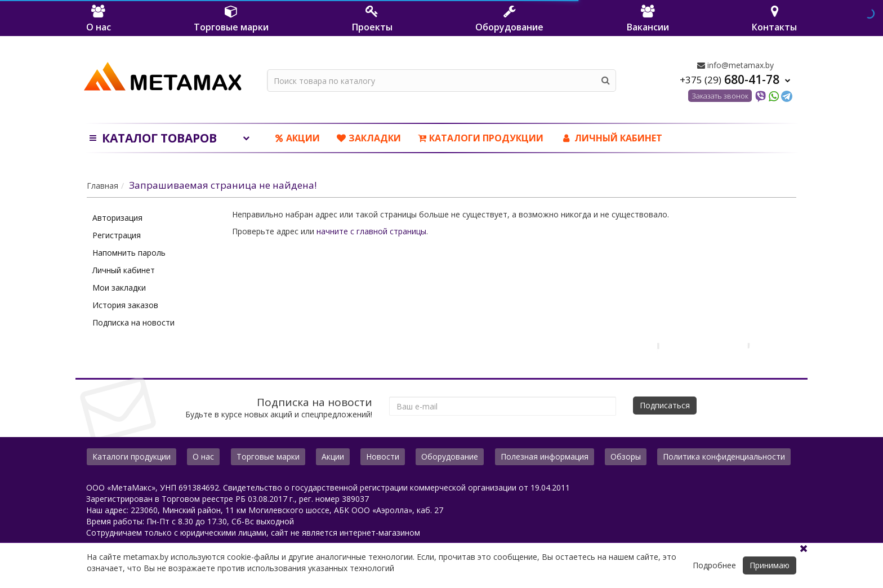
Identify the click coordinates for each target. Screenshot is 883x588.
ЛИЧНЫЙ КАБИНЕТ (611, 138)
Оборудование (450, 456)
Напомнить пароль (129, 253)
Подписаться (665, 405)
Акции (298, 138)
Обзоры (626, 456)
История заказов (125, 305)
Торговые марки (268, 456)
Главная (102, 186)
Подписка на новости (133, 322)
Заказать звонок (720, 96)
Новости (383, 456)
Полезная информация (545, 456)
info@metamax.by (735, 65)
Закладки (369, 138)
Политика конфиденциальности (724, 456)
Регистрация (117, 235)
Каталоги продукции (481, 138)
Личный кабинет (124, 270)
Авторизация (117, 218)
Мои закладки (119, 288)
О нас (203, 456)
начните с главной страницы (371, 231)
